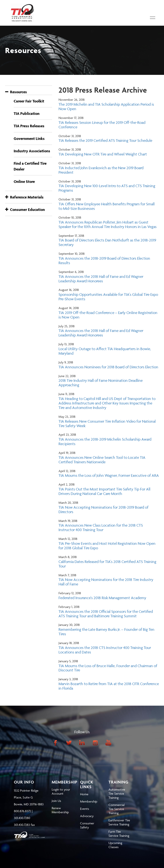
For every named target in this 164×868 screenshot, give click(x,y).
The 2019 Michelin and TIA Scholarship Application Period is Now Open (106, 107)
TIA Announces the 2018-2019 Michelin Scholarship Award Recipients (105, 441)
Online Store (24, 181)
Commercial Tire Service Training (117, 809)
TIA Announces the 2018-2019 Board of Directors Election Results (104, 261)
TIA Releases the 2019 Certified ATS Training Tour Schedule (105, 140)
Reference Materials (24, 197)
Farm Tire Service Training (119, 834)
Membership (89, 801)
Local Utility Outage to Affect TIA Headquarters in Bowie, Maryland (105, 351)
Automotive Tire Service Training (117, 793)
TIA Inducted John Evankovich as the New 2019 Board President (101, 170)
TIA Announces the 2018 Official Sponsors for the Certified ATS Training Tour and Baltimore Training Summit (106, 614)
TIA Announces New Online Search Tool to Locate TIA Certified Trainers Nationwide (102, 460)
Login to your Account (61, 791)
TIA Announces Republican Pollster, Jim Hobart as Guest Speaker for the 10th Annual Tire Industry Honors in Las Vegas (108, 224)
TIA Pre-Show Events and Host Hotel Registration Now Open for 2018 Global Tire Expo (107, 546)
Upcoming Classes (115, 845)
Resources (16, 92)
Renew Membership (60, 810)
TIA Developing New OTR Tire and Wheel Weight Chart (103, 154)
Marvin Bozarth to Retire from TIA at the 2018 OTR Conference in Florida (109, 686)
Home (84, 794)
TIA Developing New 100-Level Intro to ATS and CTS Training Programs (107, 188)
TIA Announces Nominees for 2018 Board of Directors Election (108, 367)
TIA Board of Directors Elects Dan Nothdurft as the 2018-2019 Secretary (107, 242)
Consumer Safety (87, 825)
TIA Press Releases (29, 126)
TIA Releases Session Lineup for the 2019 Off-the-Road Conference (102, 125)
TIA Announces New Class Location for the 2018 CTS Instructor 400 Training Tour (101, 527)
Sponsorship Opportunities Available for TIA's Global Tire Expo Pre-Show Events (108, 297)
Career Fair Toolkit (29, 101)
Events (85, 809)
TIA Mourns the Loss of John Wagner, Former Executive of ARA (109, 475)
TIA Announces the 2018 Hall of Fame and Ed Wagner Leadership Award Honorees (101, 279)
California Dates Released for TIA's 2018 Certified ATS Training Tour (107, 564)
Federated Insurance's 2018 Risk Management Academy (102, 598)
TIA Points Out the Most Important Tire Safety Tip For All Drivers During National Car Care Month (104, 491)
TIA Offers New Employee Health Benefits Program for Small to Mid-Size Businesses (107, 206)
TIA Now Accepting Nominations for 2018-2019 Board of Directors (103, 510)
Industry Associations (32, 151)
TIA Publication (27, 113)
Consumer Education (25, 210)
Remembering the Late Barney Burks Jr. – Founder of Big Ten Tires (106, 632)
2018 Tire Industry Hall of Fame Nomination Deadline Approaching (101, 383)
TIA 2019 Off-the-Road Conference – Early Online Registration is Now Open (108, 315)
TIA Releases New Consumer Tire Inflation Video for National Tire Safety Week (107, 424)
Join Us (56, 801)
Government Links (29, 138)
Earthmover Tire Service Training (119, 822)
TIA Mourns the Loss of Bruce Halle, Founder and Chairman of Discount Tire (108, 668)
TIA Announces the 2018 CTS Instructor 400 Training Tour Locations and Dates (105, 650)
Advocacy (87, 816)
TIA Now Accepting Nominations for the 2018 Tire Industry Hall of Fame (106, 582)
